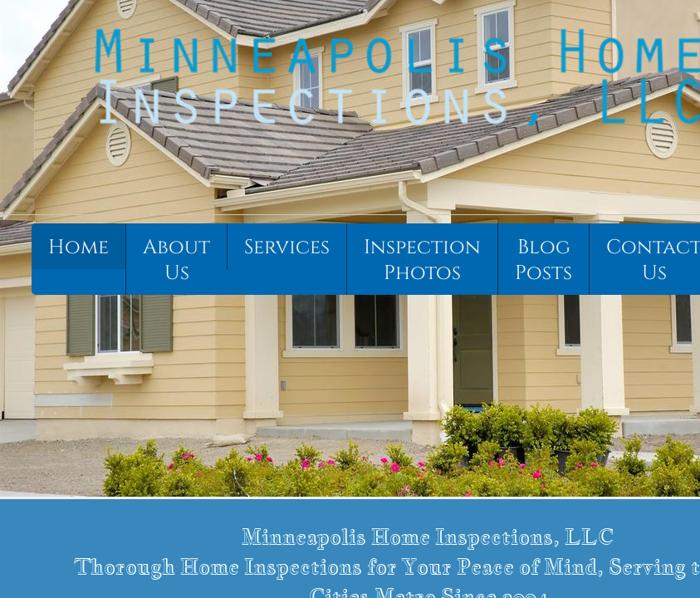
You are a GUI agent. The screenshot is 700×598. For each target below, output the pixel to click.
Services (287, 248)
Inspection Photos (422, 260)
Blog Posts (543, 260)
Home (78, 248)
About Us (176, 260)
